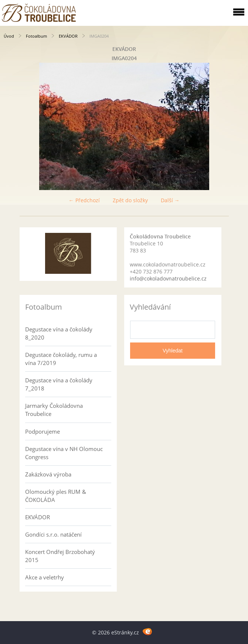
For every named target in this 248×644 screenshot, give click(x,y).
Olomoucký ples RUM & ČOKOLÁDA (56, 496)
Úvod (9, 36)
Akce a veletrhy (45, 577)
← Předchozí (84, 200)
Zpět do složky (130, 200)
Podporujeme (43, 431)
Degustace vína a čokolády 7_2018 (59, 384)
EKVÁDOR (68, 36)
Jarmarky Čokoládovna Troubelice (54, 410)
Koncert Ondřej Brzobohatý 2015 (60, 556)
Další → (170, 200)
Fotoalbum (36, 36)
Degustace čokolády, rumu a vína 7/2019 (61, 359)
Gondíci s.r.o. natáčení (53, 534)
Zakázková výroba (48, 474)
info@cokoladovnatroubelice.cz (168, 278)
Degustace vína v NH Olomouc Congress (64, 453)
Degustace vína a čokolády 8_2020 (59, 333)
